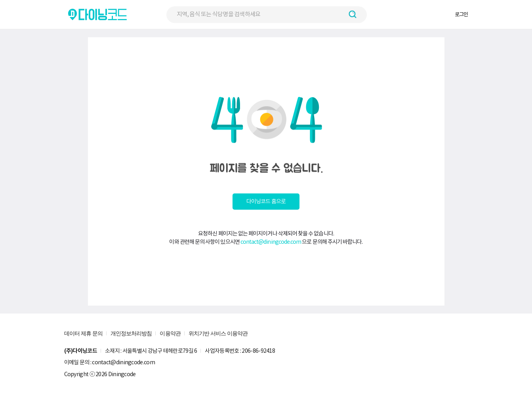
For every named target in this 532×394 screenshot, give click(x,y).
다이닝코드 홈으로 (266, 201)
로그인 (461, 14)
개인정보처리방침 (131, 333)
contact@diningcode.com (271, 242)
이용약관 (170, 333)
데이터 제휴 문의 (83, 333)
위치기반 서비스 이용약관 (218, 333)
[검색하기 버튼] (353, 14)
